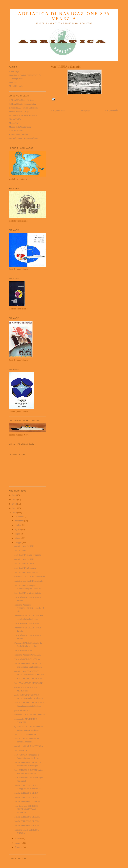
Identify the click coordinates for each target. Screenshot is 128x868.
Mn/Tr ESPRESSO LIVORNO (28, 802)
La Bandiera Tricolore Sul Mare (23, 115)
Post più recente (58, 110)
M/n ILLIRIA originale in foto (27, 593)
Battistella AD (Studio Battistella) (24, 108)
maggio (18, 542)
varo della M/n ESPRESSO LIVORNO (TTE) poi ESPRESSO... (26, 809)
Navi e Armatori (16, 130)
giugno (18, 538)
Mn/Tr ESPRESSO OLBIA (26, 793)
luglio (18, 534)
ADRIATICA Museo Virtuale (22, 100)
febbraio (19, 847)
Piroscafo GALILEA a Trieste (27, 659)
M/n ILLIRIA (20, 550)
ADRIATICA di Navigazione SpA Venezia (64, 16)
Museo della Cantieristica (20, 127)
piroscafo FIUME (22, 710)
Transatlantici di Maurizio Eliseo (23, 138)
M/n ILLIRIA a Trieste (24, 563)
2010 (15, 512)
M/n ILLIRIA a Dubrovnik (26, 572)
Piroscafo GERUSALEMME (27, 623)
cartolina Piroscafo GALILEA (27, 655)
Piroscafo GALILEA (23, 650)
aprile (18, 838)
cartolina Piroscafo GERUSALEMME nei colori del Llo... (30, 608)
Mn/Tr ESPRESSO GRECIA (27, 817)
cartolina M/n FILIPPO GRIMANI (29, 715)
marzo (18, 843)
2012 (15, 504)
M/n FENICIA (21, 750)
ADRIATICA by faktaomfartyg (22, 104)
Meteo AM (14, 123)
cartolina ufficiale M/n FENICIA (29, 746)
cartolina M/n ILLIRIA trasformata (29, 577)
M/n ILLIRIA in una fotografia (28, 555)
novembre (20, 521)
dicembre (19, 516)
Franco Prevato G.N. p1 (19, 112)
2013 (15, 499)
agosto (18, 529)
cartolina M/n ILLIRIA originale (28, 581)
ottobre (18, 525)
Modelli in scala (16, 86)
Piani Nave (14, 82)
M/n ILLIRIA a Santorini (25, 568)
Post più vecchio (112, 110)
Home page (85, 110)
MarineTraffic (15, 119)
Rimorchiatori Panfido (19, 134)
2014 (15, 495)
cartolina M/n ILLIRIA (24, 546)
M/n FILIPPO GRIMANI (25, 734)
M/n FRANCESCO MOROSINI (28, 679)
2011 (15, 508)
